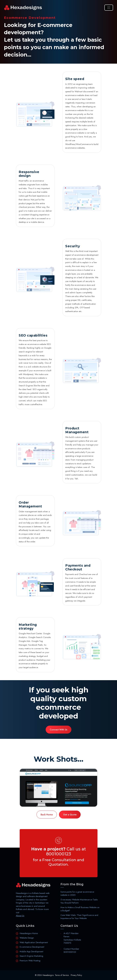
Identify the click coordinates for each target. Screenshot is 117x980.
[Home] (23, 8)
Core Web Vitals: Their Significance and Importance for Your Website (79, 917)
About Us (20, 916)
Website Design (27, 938)
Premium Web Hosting (30, 961)
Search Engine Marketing (31, 956)
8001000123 (59, 854)
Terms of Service (62, 975)
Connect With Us (58, 730)
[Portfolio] (58, 788)
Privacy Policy (76, 975)
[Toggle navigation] (109, 8)
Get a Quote (70, 815)
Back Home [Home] (47, 815)
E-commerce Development (32, 947)
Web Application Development (34, 942)
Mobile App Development (31, 951)
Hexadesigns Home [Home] (29, 933)
